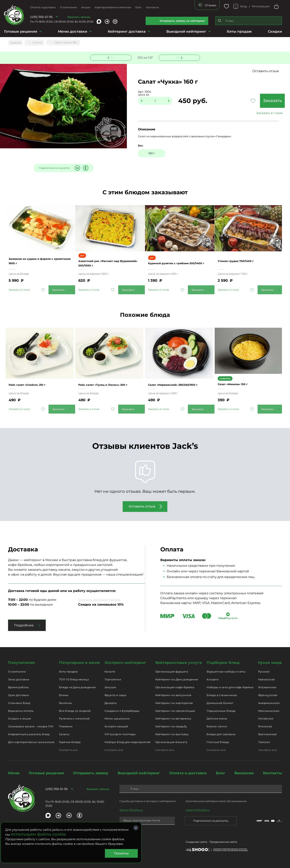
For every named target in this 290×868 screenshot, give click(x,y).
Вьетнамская (268, 734)
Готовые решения (21, 31)
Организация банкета (171, 742)
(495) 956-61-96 (41, 17)
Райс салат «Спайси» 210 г (34, 382)
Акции (86, 7)
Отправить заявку (91, 773)
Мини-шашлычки (117, 718)
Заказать (256, 101)
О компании (68, 7)
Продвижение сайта (223, 842)
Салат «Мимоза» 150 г (239, 384)
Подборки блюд (223, 662)
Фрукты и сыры (115, 695)
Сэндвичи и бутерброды (122, 710)
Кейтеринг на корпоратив (174, 703)
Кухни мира (270, 662)
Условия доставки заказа (99, 599)
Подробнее (24, 625)
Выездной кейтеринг (186, 31)
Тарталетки (113, 679)
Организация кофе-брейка (175, 687)
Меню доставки (73, 31)
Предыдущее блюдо (113, 57)
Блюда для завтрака (221, 734)
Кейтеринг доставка (127, 31)
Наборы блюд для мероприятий (128, 742)
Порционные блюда (221, 710)
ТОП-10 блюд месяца (74, 679)
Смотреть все (68, 749)
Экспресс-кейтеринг (125, 662)
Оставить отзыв (270, 71)
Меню (14, 773)
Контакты (152, 7)
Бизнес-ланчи (217, 726)
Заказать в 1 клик (256, 113)
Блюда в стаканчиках (222, 695)
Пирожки (66, 726)
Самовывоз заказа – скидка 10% (31, 726)
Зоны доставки (19, 679)
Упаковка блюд (19, 703)
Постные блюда (218, 742)
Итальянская (267, 687)
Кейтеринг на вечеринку (173, 718)
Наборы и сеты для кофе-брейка (230, 687)
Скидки (275, 31)
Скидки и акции (20, 718)
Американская (269, 703)
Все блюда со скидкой (75, 710)
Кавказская (267, 679)
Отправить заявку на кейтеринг (182, 21)
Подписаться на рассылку (211, 820)
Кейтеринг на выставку (172, 734)
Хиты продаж (239, 31)
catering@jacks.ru (198, 809)
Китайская (266, 718)
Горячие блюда (70, 742)
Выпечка (65, 703)
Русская (264, 671)
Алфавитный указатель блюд (29, 734)
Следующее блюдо (177, 57)
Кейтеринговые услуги (179, 662)
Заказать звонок (79, 17)
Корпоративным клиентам (113, 7)
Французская (268, 695)
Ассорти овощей (116, 726)
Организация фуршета (172, 671)
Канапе (110, 671)
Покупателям (22, 662)
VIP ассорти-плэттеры (120, 734)
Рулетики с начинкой (74, 718)
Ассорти (213, 679)
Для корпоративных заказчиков (31, 742)
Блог (138, 7)
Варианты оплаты (21, 710)
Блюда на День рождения (77, 687)
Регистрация (261, 6)
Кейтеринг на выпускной (173, 695)
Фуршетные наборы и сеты (226, 671)
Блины (64, 695)
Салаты (64, 734)
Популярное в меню (79, 662)
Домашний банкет (220, 703)
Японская (265, 726)
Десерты (111, 703)
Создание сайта (196, 842)
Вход (244, 6)
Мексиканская (269, 710)
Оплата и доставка (43, 7)
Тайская (264, 742)
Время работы (18, 687)
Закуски (110, 687)
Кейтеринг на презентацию (175, 710)
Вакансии (244, 773)
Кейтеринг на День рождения (177, 679)
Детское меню (217, 718)
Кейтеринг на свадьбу (171, 726)
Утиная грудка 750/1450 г (242, 261)
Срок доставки (19, 695)
